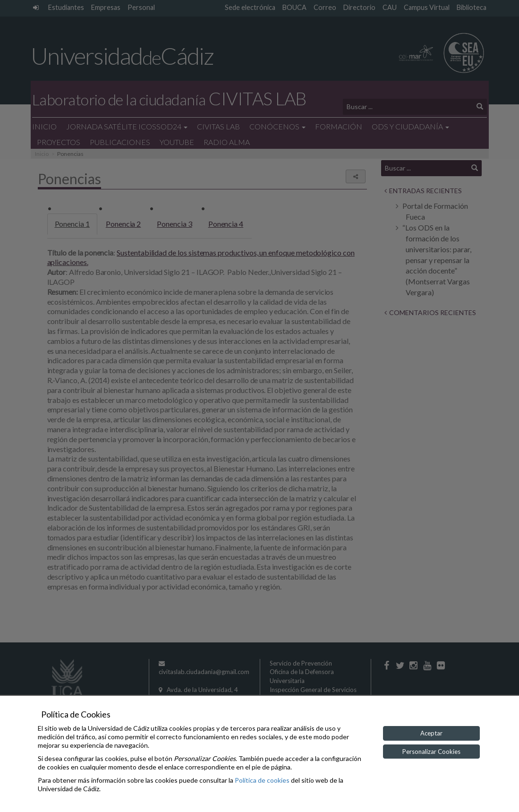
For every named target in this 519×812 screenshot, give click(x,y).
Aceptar (431, 733)
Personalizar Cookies (431, 752)
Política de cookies (262, 780)
